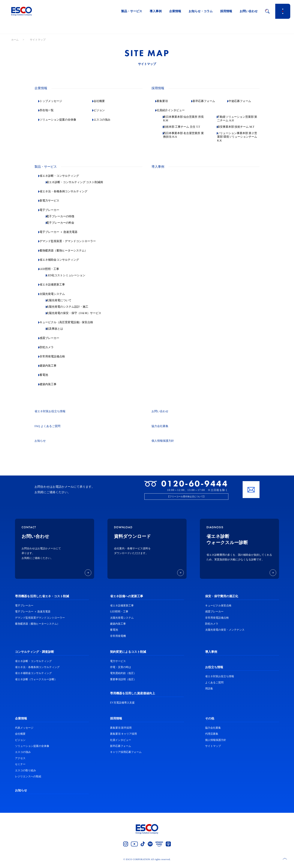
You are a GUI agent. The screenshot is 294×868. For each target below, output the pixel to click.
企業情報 (175, 11)
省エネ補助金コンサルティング (63, 263)
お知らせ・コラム (201, 11)
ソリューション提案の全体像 (61, 120)
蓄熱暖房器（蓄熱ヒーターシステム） (67, 254)
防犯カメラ (49, 351)
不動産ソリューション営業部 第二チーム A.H (240, 119)
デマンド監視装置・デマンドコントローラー (72, 245)
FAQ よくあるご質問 (48, 430)
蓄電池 (46, 379)
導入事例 (156, 11)
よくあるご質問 (214, 686)
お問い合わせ (249, 11)
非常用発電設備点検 (55, 360)
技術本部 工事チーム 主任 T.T (184, 129)
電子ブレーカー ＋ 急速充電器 (62, 236)
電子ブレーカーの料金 (64, 226)
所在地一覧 (49, 110)
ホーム (15, 40)
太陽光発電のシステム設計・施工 (72, 310)
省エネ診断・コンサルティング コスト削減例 (80, 186)
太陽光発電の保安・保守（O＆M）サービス (79, 317)
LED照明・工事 (52, 273)
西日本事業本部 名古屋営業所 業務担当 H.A (185, 139)
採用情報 (226, 11)
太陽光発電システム (55, 298)
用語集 (209, 692)
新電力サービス (52, 204)
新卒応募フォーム (207, 101)
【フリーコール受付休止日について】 (186, 500)
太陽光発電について (63, 304)
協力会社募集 (160, 430)
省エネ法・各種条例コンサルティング (67, 195)
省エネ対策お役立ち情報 (51, 415)
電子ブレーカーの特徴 (64, 220)
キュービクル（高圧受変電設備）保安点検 (70, 326)
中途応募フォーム (243, 101)
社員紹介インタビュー (174, 110)
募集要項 (165, 101)
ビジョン (102, 110)
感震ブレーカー (52, 342)
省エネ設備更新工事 (55, 288)
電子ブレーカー (52, 214)
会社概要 (102, 101)
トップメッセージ (54, 101)
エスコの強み (105, 120)
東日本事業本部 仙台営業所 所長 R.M (185, 119)
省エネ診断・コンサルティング (63, 179)
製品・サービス (132, 11)
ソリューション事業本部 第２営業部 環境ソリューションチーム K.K (239, 140)
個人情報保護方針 (163, 444)
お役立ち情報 (214, 671)
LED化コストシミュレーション (70, 279)
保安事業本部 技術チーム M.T (237, 129)
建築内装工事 (51, 369)
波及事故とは (58, 332)
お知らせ (40, 444)
